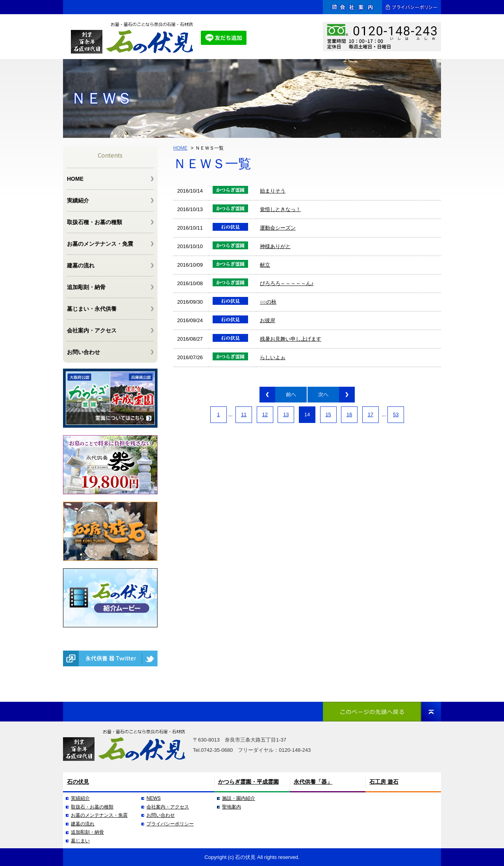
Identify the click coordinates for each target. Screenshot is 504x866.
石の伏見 (78, 782)
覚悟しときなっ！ (280, 209)
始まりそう (273, 191)
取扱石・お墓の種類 (92, 807)
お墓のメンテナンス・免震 (100, 244)
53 (396, 414)
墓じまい (80, 841)
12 (265, 414)
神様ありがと (275, 246)
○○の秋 (268, 302)
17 (371, 414)
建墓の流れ (81, 265)
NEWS (154, 798)
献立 (265, 265)
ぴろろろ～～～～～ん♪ (287, 283)
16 (349, 414)
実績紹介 (78, 200)
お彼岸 (268, 320)
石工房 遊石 (384, 782)
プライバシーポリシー (170, 824)
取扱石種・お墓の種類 (94, 222)
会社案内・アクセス (92, 330)
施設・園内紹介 (239, 798)
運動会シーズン (278, 228)
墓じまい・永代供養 (92, 309)
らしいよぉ (273, 357)
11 (244, 414)
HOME (180, 148)
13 (286, 414)
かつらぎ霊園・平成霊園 (248, 782)
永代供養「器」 (313, 782)
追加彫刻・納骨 (86, 287)
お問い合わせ (83, 352)
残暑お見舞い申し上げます (291, 339)
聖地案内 (232, 807)
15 (328, 414)
